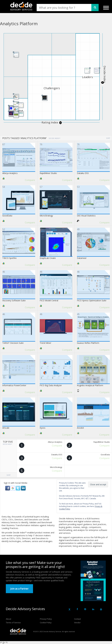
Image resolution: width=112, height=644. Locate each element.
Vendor (77, 623)
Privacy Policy (46, 619)
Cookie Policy (46, 623)
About (8, 619)
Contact (77, 619)
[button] (8, 488)
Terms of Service (13, 623)
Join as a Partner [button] (19, 589)
